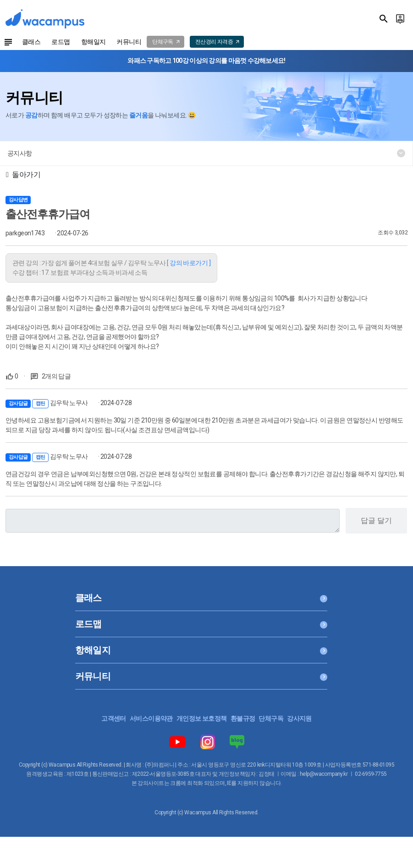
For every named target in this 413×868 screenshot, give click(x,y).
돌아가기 (23, 175)
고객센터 (114, 718)
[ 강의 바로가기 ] (189, 263)
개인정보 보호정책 (202, 718)
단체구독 (271, 718)
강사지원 (299, 718)
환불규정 (243, 718)
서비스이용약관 (151, 718)
